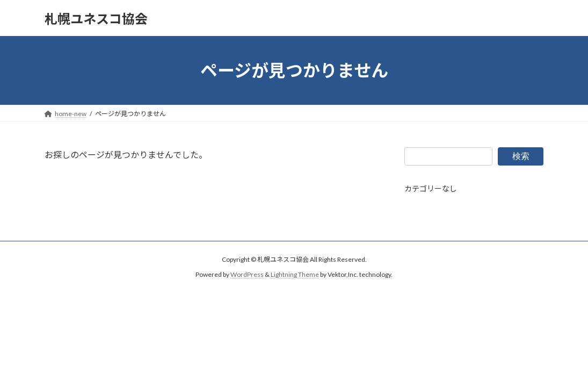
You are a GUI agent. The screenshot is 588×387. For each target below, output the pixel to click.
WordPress (247, 275)
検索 (521, 156)
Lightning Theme (295, 275)
